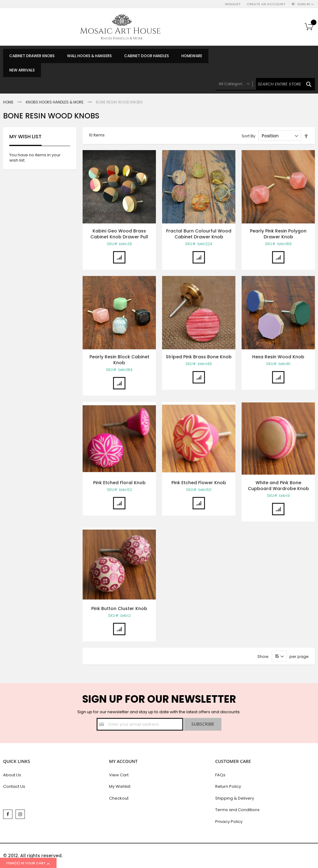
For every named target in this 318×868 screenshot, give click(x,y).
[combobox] (265, 84)
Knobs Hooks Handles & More (55, 102)
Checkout (119, 798)
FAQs (220, 775)
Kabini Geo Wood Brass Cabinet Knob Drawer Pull (119, 234)
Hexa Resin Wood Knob (278, 357)
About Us (12, 775)
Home (9, 102)
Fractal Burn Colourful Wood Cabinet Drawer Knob (199, 234)
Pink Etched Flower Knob (199, 483)
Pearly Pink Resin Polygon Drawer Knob (278, 234)
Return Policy (228, 786)
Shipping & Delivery (235, 798)
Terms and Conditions (237, 810)
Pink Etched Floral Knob (119, 483)
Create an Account (266, 4)
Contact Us (14, 786)
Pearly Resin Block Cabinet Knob (119, 360)
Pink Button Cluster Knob (119, 609)
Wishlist (233, 4)
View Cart (119, 775)
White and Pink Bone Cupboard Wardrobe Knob (278, 486)
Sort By (248, 136)
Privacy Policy (229, 822)
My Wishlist (120, 786)
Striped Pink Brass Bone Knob (199, 357)
